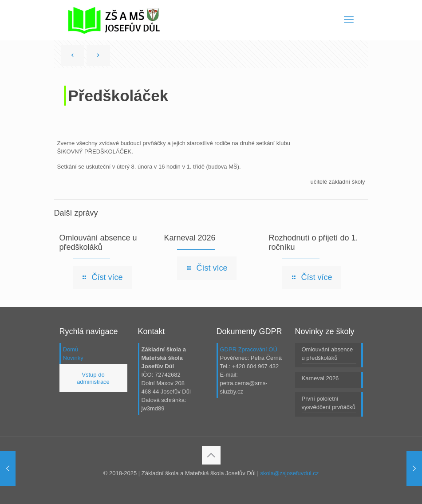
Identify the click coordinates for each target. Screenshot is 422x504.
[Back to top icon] (211, 455)
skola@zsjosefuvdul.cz (290, 473)
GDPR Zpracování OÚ (249, 349)
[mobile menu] (349, 20)
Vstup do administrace (93, 378)
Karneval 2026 (189, 238)
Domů (71, 349)
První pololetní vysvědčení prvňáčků (329, 403)
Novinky (73, 358)
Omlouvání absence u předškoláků (98, 242)
